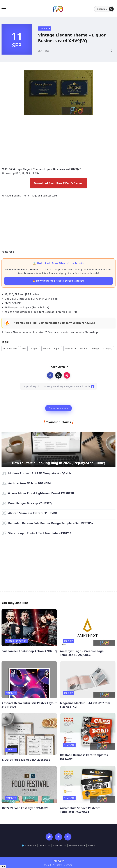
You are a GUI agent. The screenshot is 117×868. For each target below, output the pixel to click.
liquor (57, 349)
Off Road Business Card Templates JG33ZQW (84, 757)
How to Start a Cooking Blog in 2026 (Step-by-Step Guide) (58, 463)
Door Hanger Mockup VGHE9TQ (30, 503)
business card (10, 349)
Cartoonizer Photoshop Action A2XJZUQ (29, 651)
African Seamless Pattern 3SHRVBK (33, 513)
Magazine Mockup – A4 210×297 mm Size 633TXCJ (85, 705)
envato (46, 349)
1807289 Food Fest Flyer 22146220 (25, 808)
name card (70, 349)
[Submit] (111, 9)
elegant (34, 349)
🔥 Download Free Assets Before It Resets (59, 281)
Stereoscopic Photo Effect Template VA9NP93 (40, 533)
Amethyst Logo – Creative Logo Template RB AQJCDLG (82, 653)
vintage (95, 349)
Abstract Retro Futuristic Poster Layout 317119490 (29, 705)
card (24, 349)
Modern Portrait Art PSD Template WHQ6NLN (40, 473)
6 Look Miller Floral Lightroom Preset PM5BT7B (41, 493)
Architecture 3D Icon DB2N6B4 (30, 483)
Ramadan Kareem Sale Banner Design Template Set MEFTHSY (51, 523)
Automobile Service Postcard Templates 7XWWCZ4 (80, 810)
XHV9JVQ (108, 349)
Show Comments (58, 408)
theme (83, 349)
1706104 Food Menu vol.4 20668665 (26, 760)
